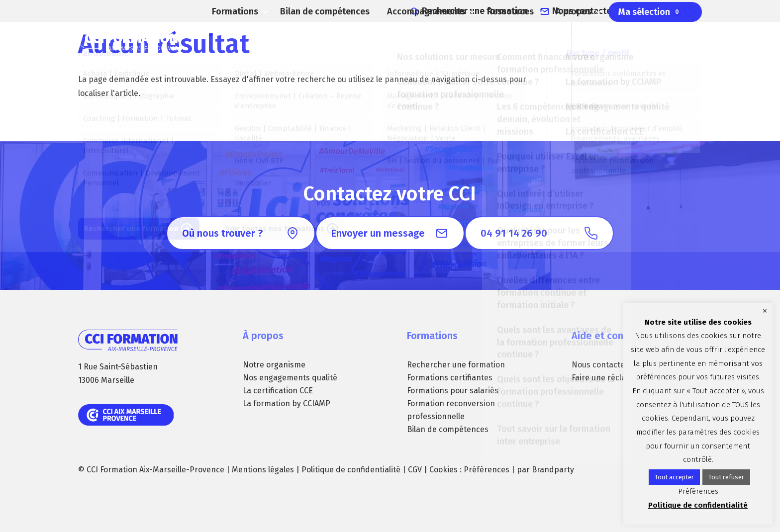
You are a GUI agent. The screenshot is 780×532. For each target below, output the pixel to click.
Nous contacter (599, 10)
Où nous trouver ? (222, 233)
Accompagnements (411, 40)
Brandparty (553, 470)
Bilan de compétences (320, 40)
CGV (415, 470)
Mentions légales (263, 470)
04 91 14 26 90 (678, 10)
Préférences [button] (487, 470)
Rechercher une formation (501, 10)
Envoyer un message (378, 233)
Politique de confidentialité (351, 470)
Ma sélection (651, 40)
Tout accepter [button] (674, 477)
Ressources (499, 40)
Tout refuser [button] (726, 477)
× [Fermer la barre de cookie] (765, 311)
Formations (227, 40)
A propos (568, 40)
